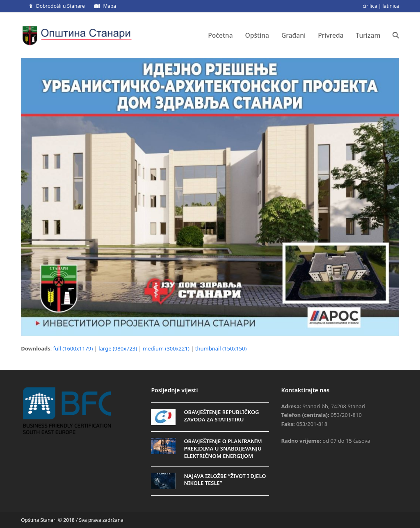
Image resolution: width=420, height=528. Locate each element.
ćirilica (370, 6)
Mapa (110, 6)
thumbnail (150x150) (221, 348)
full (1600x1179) (73, 348)
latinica (391, 6)
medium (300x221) (166, 348)
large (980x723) (118, 348)
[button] (396, 35)
